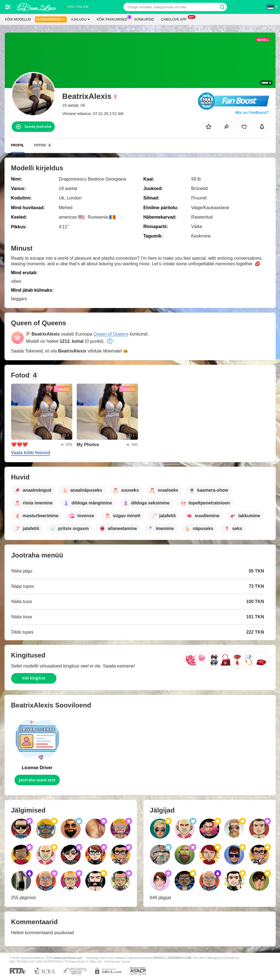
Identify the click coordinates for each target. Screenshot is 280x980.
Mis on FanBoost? (252, 112)
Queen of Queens (111, 334)
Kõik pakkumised (113, 19)
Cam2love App (175, 19)
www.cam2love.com (68, 958)
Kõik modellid (18, 19)
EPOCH (159, 958)
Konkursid (144, 19)
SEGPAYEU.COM (180, 958)
